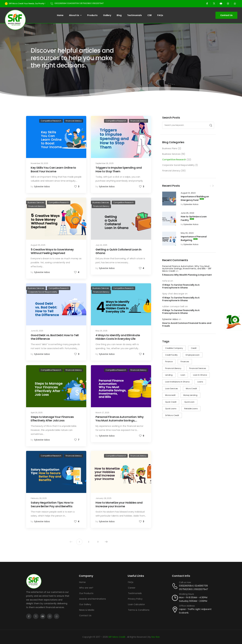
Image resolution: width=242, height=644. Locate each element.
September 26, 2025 (104, 163)
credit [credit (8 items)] (194, 348)
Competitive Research (174, 160)
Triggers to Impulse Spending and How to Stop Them (119, 169)
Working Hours (187, 594)
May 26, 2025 (101, 331)
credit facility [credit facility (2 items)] (171, 355)
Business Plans (170, 148)
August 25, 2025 (38, 245)
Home (60, 15)
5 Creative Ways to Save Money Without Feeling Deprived (52, 251)
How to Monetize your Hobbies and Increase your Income (119, 504)
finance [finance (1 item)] (169, 362)
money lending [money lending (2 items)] (190, 395)
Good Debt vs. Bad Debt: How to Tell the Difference (55, 337)
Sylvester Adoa (191, 204)
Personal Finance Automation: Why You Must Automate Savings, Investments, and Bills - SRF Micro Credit (187, 269)
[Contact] (175, 586)
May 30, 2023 (187, 233)
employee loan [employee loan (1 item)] (193, 355)
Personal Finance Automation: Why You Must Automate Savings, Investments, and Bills (120, 420)
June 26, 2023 (187, 213)
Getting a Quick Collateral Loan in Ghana (119, 251)
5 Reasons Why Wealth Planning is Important (187, 275)
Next (105, 542)
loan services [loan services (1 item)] (171, 389)
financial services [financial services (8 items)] (198, 368)
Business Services (171, 154)
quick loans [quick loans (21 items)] (171, 409)
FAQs (160, 15)
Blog (119, 15)
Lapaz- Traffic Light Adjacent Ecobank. (195, 611)
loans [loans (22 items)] (200, 382)
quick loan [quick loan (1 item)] (189, 402)
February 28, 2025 (39, 498)
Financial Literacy (171, 171)
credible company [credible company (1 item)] (174, 348)
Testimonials (134, 15)
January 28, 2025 (103, 498)
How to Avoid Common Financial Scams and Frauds (187, 324)
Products (92, 15)
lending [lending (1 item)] (169, 375)
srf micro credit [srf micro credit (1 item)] (172, 415)
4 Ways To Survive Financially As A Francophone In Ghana (181, 286)
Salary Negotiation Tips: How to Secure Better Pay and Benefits (52, 504)
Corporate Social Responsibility (178, 165)
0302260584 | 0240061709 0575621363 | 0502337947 (194, 587)
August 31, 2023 (188, 193)
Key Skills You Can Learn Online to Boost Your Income (53, 169)
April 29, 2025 (37, 413)
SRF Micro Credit (117, 637)
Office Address (187, 606)
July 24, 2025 (101, 245)
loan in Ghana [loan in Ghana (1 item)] (200, 375)
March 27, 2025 (102, 413)
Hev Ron (155, 637)
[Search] (211, 125)
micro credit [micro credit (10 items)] (191, 389)
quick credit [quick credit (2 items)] (171, 402)
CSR (150, 15)
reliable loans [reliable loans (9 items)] (191, 409)
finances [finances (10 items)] (185, 362)
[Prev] (210, 186)
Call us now (185, 582)
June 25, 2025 (37, 331)
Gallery (107, 15)
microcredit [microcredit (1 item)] (170, 395)
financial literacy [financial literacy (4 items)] (173, 368)
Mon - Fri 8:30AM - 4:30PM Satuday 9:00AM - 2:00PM (193, 599)
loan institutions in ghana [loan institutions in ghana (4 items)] (177, 382)
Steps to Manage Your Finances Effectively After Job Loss (52, 419)
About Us (74, 15)
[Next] (213, 186)
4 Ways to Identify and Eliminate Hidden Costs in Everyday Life (118, 337)
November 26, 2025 (39, 163)
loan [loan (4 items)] (183, 375)
